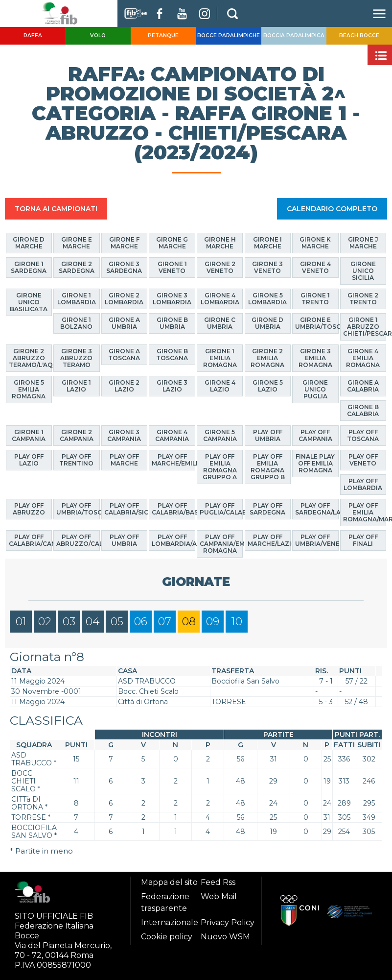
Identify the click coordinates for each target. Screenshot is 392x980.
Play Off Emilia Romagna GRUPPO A (220, 466)
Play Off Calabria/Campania (31, 540)
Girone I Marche (267, 243)
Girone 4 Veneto (315, 267)
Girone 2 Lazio (124, 386)
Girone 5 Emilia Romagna (29, 389)
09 (213, 621)
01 (21, 621)
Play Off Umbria (124, 540)
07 (165, 621)
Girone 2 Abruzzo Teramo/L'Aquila (31, 358)
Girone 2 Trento (363, 299)
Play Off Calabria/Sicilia (126, 508)
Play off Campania (315, 435)
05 (117, 621)
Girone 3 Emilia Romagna (315, 358)
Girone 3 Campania (124, 435)
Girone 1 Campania (29, 435)
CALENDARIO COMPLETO (332, 209)
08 (189, 621)
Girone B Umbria (172, 323)
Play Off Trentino (76, 459)
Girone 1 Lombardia (77, 299)
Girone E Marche (77, 243)
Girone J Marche (363, 243)
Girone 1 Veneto (172, 267)
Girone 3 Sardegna (124, 267)
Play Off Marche (124, 459)
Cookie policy (167, 937)
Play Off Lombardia (363, 484)
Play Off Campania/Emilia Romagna (221, 544)
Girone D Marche (29, 243)
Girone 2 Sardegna (77, 267)
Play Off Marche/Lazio (269, 540)
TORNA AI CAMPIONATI (56, 209)
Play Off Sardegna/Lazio (317, 508)
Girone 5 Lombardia (267, 299)
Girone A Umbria (124, 323)
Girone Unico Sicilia (363, 271)
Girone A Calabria (363, 386)
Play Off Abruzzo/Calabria (78, 540)
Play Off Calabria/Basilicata (173, 508)
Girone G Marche (172, 243)
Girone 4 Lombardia (220, 299)
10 (237, 621)
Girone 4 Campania (172, 435)
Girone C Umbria (220, 323)
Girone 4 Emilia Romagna (363, 358)
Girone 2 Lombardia (124, 299)
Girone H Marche (220, 243)
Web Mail (219, 896)
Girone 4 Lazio (220, 386)
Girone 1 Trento (315, 299)
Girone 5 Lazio (268, 386)
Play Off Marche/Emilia (173, 459)
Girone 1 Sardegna (29, 267)
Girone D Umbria (267, 323)
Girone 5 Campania (220, 435)
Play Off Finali (363, 540)
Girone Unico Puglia (315, 389)
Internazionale (170, 922)
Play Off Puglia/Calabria (221, 508)
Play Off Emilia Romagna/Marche (365, 512)
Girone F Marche (124, 243)
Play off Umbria (268, 435)
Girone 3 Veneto (267, 267)
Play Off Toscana (363, 435)
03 (69, 621)
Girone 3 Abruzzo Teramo (76, 358)
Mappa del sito (169, 882)
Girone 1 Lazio (76, 386)
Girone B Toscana (172, 355)
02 (45, 621)
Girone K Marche (315, 243)
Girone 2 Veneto (220, 267)
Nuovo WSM (225, 937)
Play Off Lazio (29, 459)
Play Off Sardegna (267, 508)
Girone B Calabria (363, 410)
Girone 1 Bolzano (76, 323)
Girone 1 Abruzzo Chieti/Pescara (365, 327)
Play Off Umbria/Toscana (78, 508)
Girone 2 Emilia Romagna (267, 358)
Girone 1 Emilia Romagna (220, 358)
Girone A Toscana (124, 355)
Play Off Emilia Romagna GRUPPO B (268, 466)
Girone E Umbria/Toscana (317, 323)
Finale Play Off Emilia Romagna (315, 463)
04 (93, 621)
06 (141, 621)
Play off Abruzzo (29, 508)
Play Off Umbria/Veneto (317, 540)
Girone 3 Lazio (172, 386)
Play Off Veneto (363, 459)
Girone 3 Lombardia (172, 299)
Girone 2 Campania (77, 435)
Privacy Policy (228, 922)
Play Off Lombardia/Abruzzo (173, 540)
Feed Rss (218, 882)
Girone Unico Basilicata (29, 302)
